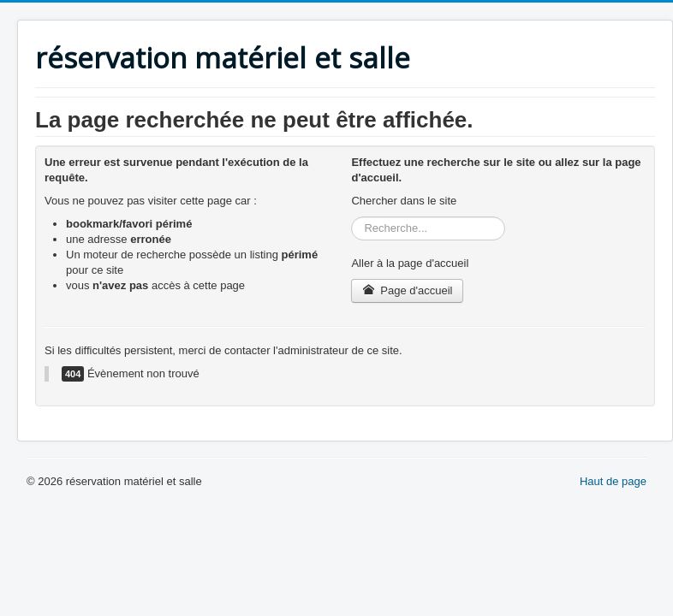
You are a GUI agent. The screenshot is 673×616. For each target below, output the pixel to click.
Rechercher (351, 217)
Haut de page (613, 481)
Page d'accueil (407, 290)
